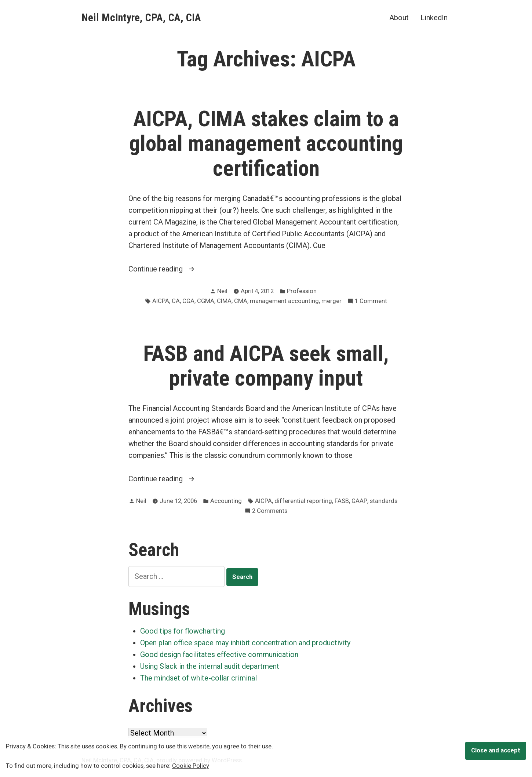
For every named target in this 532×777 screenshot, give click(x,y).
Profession (302, 291)
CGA (188, 301)
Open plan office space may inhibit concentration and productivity (245, 643)
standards (384, 501)
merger (331, 301)
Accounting (226, 501)
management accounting (284, 301)
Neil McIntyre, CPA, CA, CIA (141, 18)
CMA (241, 301)
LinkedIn (434, 17)
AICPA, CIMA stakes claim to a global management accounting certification (266, 143)
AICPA (161, 301)
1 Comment (371, 301)
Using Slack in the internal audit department (210, 666)
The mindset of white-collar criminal (198, 678)
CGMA (206, 301)
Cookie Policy (191, 766)
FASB (342, 501)
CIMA (224, 301)
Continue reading (177, 269)
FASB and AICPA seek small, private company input (266, 366)
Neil (222, 291)
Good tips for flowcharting (183, 631)
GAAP (359, 501)
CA (176, 301)
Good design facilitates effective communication (219, 654)
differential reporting (303, 501)
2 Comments (270, 511)
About (399, 17)
